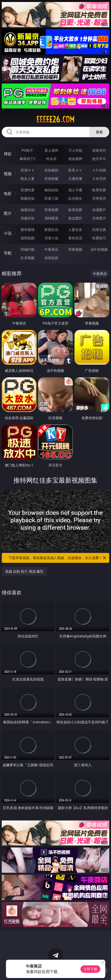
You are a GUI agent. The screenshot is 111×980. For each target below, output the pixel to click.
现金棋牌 (75, 159)
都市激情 (28, 230)
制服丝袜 (28, 198)
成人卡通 (75, 190)
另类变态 (99, 198)
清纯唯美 (51, 218)
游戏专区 (99, 150)
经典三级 (51, 198)
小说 (8, 233)
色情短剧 (51, 258)
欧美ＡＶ (75, 170)
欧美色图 (75, 210)
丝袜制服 (51, 178)
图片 (8, 213)
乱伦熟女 (75, 198)
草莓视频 (75, 249)
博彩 (8, 154)
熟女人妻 (28, 178)
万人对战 (75, 150)
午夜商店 (51, 249)
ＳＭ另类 (99, 178)
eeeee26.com (55, 119)
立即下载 (90, 969)
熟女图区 (75, 218)
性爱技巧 (99, 238)
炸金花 (51, 159)
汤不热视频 (99, 249)
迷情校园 (28, 238)
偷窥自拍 (28, 210)
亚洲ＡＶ (28, 170)
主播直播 (75, 178)
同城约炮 (28, 249)
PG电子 (27, 150)
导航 (8, 253)
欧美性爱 (99, 190)
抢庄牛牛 (99, 159)
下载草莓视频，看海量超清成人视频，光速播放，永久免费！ (58, 558)
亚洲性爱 (28, 190)
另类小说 (51, 238)
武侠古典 (99, 230)
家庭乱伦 (51, 230)
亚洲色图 (51, 210)
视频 (8, 174)
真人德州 (51, 150)
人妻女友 (75, 230)
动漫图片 (99, 210)
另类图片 (99, 218)
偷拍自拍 (51, 190)
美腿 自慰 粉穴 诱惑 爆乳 (24, 571)
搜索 (99, 132)
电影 (8, 193)
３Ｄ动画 (99, 170)
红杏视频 (28, 258)
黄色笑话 (75, 238)
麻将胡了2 (28, 159)
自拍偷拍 (51, 170)
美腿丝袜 (28, 218)
